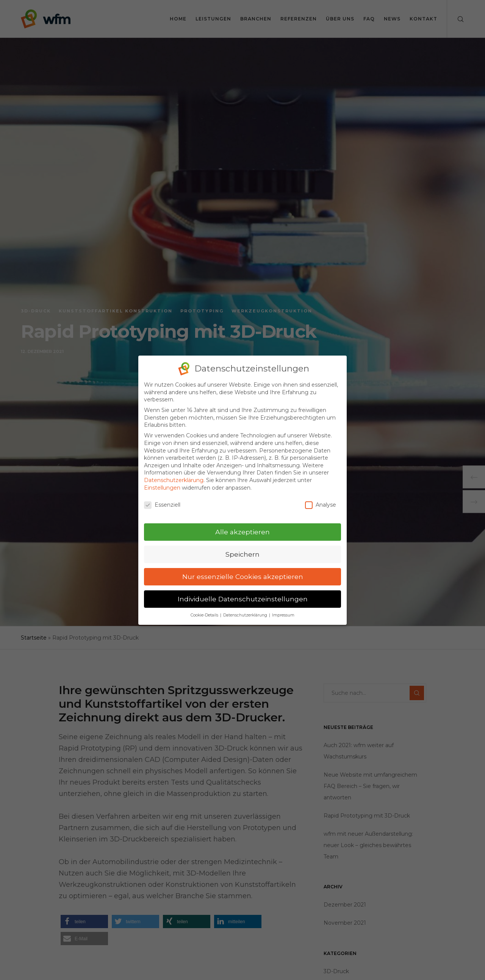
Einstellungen (162, 487)
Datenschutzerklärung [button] (246, 616)
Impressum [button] (283, 616)
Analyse (321, 505)
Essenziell (162, 505)
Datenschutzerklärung (174, 480)
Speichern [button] (243, 555)
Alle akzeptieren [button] (243, 532)
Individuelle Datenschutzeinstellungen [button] (243, 599)
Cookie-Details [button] (205, 616)
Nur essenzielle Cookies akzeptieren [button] (243, 577)
